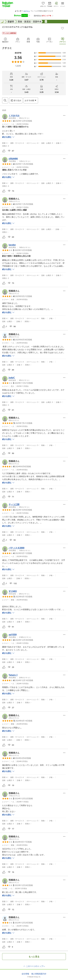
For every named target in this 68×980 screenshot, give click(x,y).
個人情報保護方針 (39, 974)
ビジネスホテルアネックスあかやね (17, 27)
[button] (16, 117)
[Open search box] (5, 100)
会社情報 (25, 974)
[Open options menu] (31, 100)
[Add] (62, 28)
